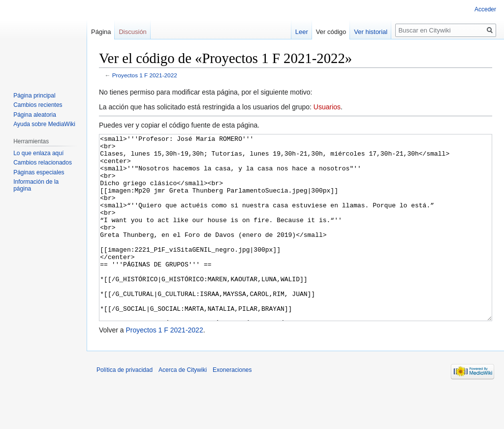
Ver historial (371, 32)
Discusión (132, 32)
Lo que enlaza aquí (38, 153)
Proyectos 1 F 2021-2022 (145, 75)
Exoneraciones (232, 407)
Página (101, 32)
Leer (302, 32)
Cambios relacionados (43, 163)
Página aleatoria (35, 115)
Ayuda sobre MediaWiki (44, 124)
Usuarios (327, 107)
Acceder (485, 9)
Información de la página (36, 185)
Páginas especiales (39, 172)
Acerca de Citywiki (183, 407)
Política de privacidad (125, 407)
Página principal (34, 96)
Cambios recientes (38, 105)
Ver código (331, 32)
